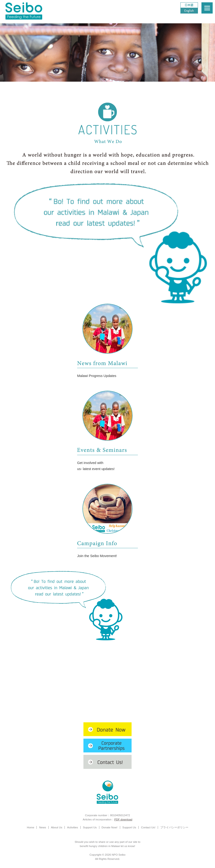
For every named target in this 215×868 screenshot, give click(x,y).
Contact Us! (148, 827)
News (42, 827)
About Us (57, 827)
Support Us (90, 827)
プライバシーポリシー (174, 827)
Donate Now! (110, 827)
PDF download (123, 819)
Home (30, 827)
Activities (72, 827)
